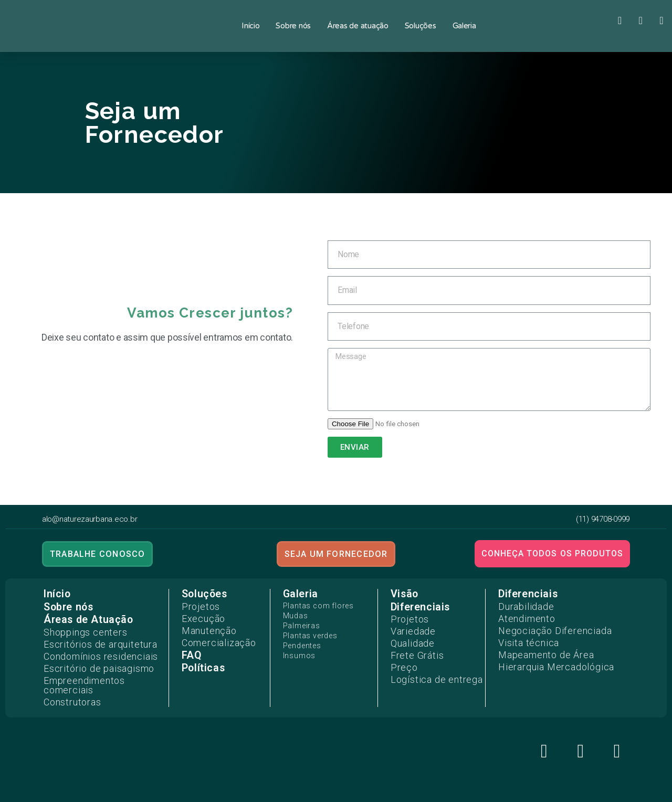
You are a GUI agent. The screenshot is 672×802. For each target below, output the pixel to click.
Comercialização (213, 635)
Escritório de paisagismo (90, 660)
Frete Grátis (412, 648)
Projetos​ (406, 618)
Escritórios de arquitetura (91, 640)
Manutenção (205, 625)
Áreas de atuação (358, 26)
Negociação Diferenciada (545, 625)
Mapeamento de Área (537, 645)
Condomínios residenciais (92, 650)
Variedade (409, 628)
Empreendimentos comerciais (99, 670)
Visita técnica (523, 635)
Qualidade (409, 638)
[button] (96, 554)
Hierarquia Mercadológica (546, 655)
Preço (402, 658)
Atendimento (522, 615)
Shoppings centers (78, 630)
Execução (200, 615)
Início (250, 26)
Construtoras (69, 680)
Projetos (197, 605)
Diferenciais (420, 606)
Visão (404, 594)
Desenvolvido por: (336, 793)
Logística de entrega (428, 668)
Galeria (464, 26)
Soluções (421, 26)
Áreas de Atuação (86, 619)
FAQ (191, 646)
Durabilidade (521, 605)
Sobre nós (293, 26)
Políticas (203, 659)
